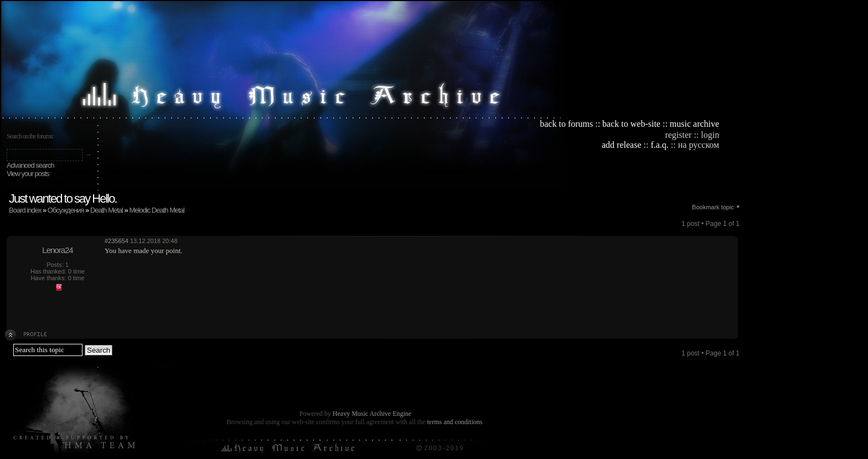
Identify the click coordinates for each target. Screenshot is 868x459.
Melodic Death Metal (157, 210)
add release (622, 145)
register (678, 135)
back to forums (566, 124)
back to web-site (631, 124)
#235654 (117, 241)
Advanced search (30, 165)
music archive (694, 124)
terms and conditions (454, 422)
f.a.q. (659, 145)
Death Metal (107, 210)
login (710, 135)
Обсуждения (66, 210)
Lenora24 (57, 250)
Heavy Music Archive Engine (372, 414)
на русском (699, 145)
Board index (25, 210)
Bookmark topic (713, 207)
